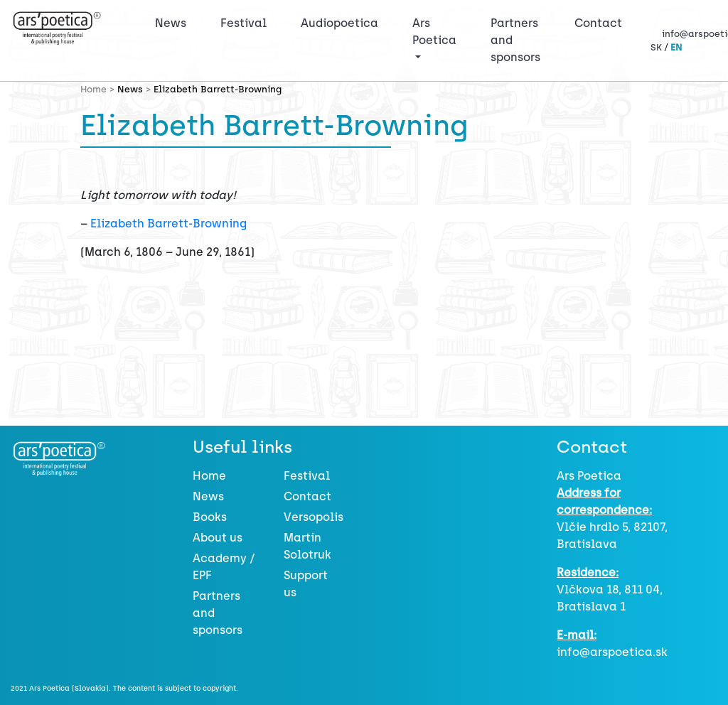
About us (218, 538)
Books (210, 517)
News (171, 23)
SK (656, 47)
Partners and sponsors (515, 40)
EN (676, 47)
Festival (246, 22)
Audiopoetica (339, 23)
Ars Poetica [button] (434, 32)
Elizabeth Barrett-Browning (168, 224)
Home (209, 476)
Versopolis (314, 517)
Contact (598, 23)
